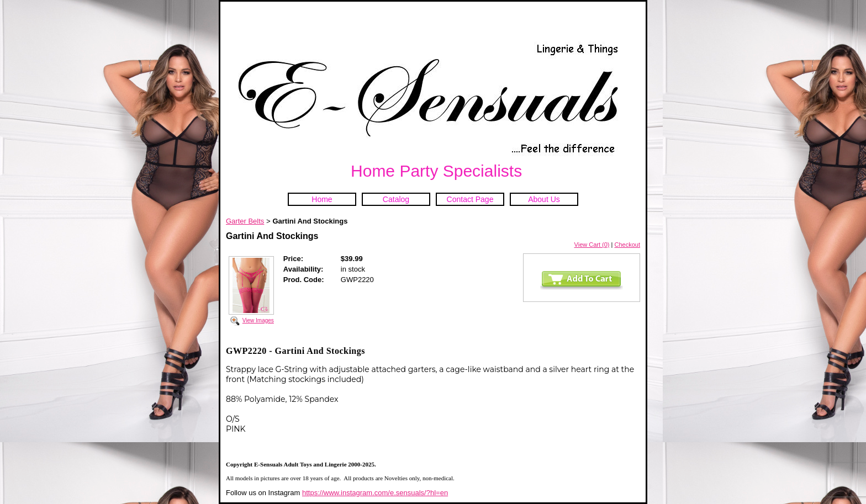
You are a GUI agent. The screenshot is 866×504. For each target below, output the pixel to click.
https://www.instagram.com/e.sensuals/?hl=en (375, 493)
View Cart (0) (592, 245)
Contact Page (470, 199)
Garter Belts (245, 221)
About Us (544, 199)
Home (322, 199)
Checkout (627, 245)
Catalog (396, 199)
